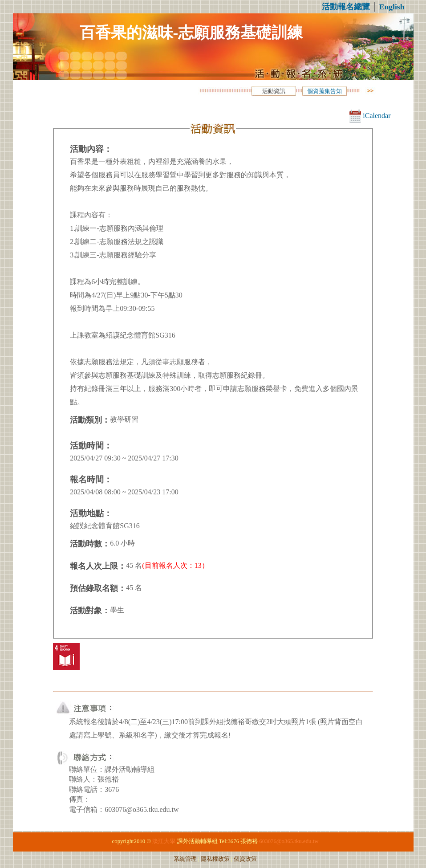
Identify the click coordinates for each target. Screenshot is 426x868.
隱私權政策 (215, 859)
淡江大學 (164, 841)
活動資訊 (274, 91)
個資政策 (245, 859)
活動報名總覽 (346, 7)
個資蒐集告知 (325, 91)
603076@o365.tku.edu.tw (289, 841)
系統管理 (185, 859)
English (392, 7)
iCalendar (370, 116)
